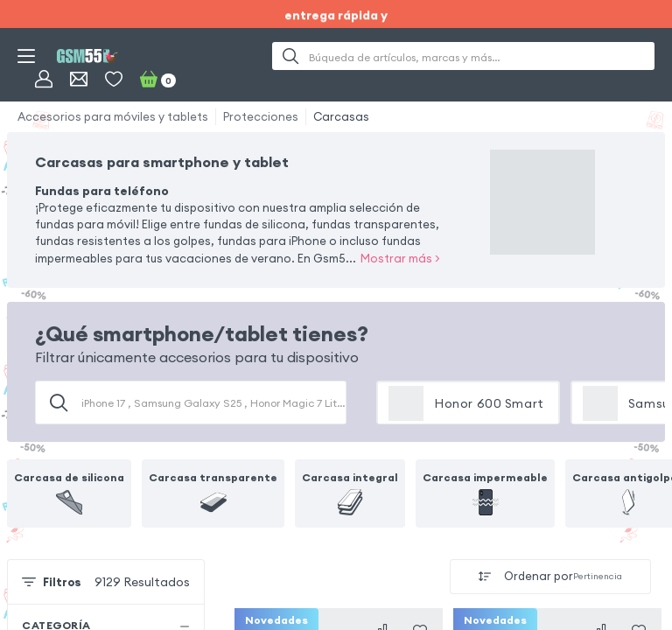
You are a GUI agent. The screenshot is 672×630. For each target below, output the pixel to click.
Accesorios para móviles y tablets (113, 116)
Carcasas (341, 116)
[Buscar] (290, 56)
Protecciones (261, 116)
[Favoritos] (114, 79)
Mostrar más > (400, 258)
